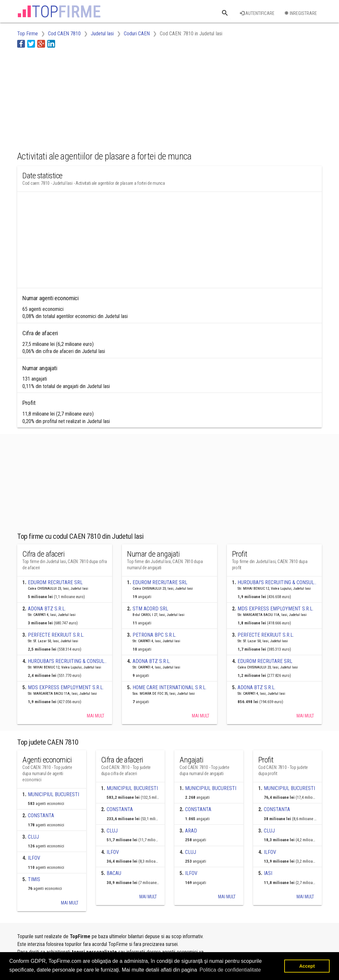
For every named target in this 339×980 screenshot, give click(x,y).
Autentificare (257, 13)
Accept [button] (307, 966)
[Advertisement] (135, 98)
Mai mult (96, 716)
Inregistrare (301, 13)
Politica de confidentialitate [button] (230, 970)
